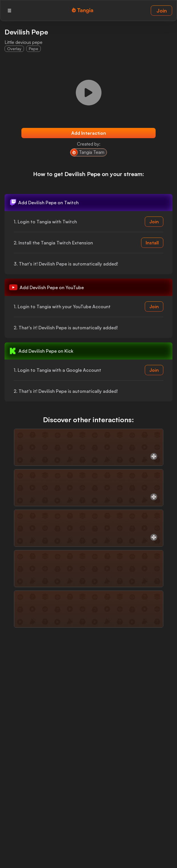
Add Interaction (89, 133)
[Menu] (9, 11)
